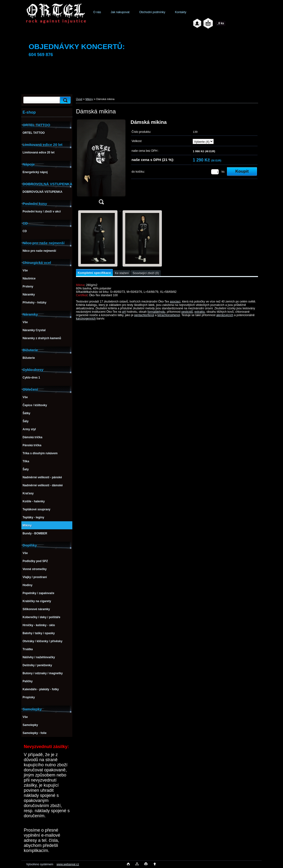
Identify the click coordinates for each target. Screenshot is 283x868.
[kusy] (215, 172)
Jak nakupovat (120, 12)
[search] (65, 100)
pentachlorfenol (144, 315)
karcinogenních (86, 319)
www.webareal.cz (68, 864)
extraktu (200, 312)
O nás (97, 12)
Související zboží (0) (146, 273)
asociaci (175, 302)
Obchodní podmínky (152, 12)
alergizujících (225, 315)
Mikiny (89, 99)
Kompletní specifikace (94, 273)
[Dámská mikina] (101, 164)
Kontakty (181, 12)
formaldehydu (156, 312)
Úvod (79, 99)
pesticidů (187, 312)
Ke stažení (122, 273)
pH (124, 312)
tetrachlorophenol (169, 315)
